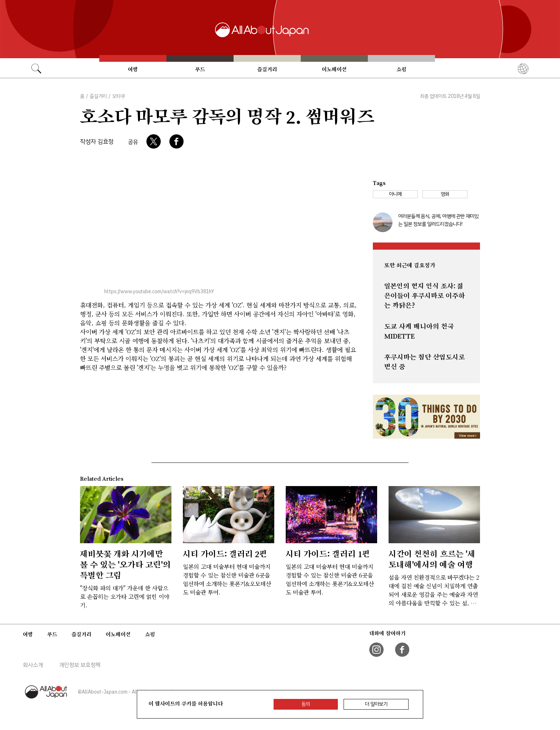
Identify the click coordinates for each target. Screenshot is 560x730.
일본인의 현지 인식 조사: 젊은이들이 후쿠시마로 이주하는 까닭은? (425, 296)
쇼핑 (401, 69)
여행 (133, 69)
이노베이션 (334, 69)
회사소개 (33, 665)
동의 (306, 704)
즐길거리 (267, 69)
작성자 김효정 (97, 142)
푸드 (200, 69)
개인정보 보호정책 (80, 665)
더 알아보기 (376, 704)
